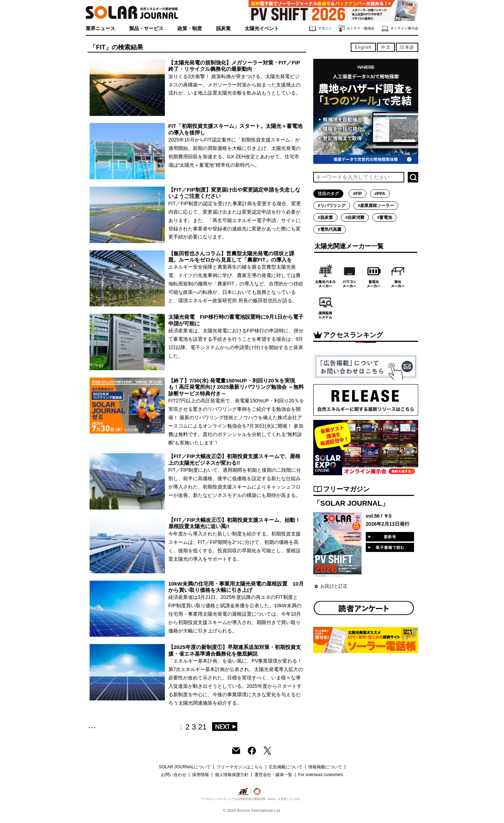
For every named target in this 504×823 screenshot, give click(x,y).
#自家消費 (355, 217)
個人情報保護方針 (232, 775)
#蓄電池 (384, 217)
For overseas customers (321, 775)
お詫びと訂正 (334, 586)
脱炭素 (223, 28)
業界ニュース (100, 28)
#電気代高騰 (330, 229)
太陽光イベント (262, 28)
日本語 (407, 47)
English (363, 47)
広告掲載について (286, 767)
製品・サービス (146, 28)
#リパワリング (332, 206)
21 (202, 727)
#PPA (380, 194)
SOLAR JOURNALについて (185, 767)
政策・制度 (190, 28)
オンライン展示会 (400, 29)
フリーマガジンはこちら (240, 767)
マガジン (320, 29)
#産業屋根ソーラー (376, 206)
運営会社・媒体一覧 (273, 775)
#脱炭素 (325, 217)
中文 (386, 47)
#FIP (358, 194)
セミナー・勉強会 (357, 29)
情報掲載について (325, 767)
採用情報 (201, 775)
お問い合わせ (174, 775)
